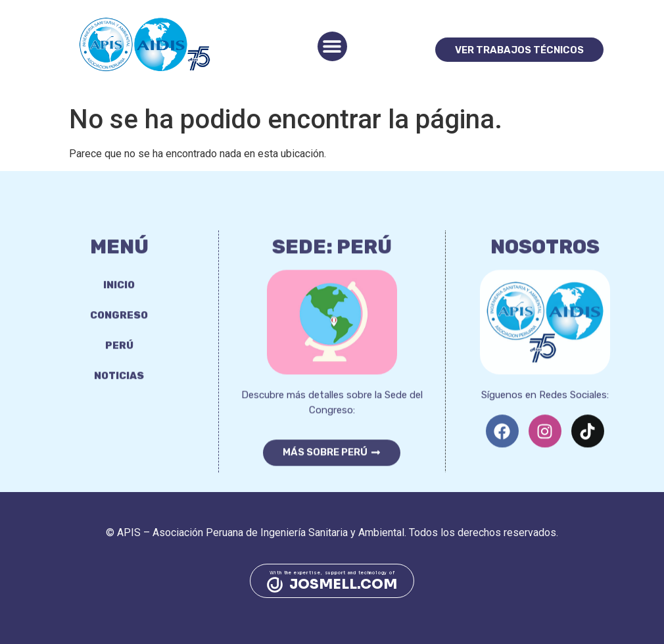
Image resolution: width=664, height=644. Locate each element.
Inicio (119, 298)
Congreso (119, 328)
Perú (119, 359)
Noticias (119, 389)
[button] (332, 46)
